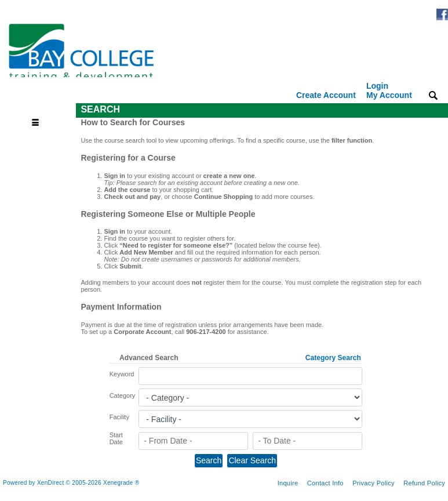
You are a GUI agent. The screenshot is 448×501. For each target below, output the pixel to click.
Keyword (122, 374)
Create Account (326, 95)
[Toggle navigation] (39, 110)
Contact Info (325, 483)
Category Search (333, 358)
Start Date (116, 438)
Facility (119, 417)
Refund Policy (424, 483)
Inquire (288, 483)
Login (389, 90)
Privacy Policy (374, 483)
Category (123, 395)
